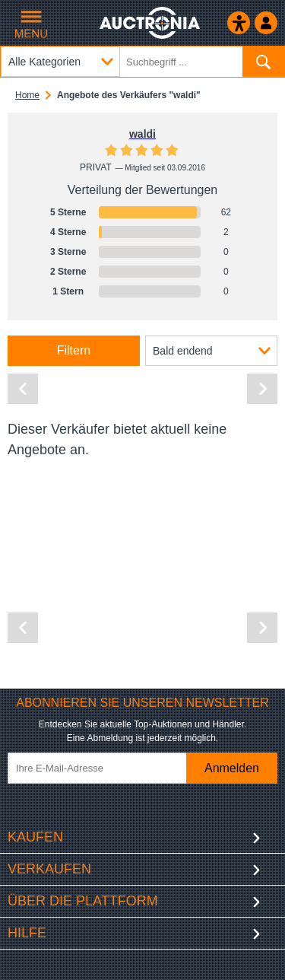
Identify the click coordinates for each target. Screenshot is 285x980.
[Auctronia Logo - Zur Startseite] (151, 23)
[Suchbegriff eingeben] (142, 62)
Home (27, 95)
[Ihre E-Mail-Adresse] (109, 768)
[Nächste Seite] (262, 389)
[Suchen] (263, 62)
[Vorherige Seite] (23, 389)
